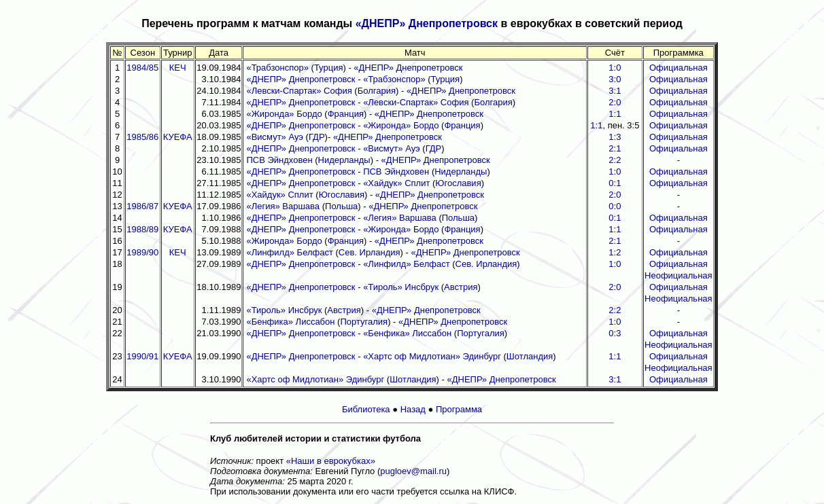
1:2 (615, 252)
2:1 (615, 148)
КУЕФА (178, 137)
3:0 (615, 79)
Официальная (679, 68)
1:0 (615, 68)
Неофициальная (679, 275)
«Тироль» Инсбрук (401, 287)
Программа (459, 409)
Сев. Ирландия (370, 252)
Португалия (364, 322)
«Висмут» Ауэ (275, 137)
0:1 (615, 183)
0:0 (615, 206)
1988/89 (142, 229)
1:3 (615, 137)
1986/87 (142, 206)
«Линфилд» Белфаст (289, 252)
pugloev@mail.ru (413, 471)
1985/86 (142, 137)
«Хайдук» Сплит (396, 183)
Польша (341, 206)
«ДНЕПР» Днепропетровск (427, 23)
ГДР (317, 137)
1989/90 (142, 252)
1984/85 (142, 68)
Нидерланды (344, 160)
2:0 (615, 102)
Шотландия (530, 356)
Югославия (458, 183)
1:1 (615, 114)
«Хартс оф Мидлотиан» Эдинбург (432, 356)
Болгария (377, 91)
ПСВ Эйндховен (279, 160)
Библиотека (366, 409)
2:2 (615, 160)
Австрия (461, 287)
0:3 (615, 333)
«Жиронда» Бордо (284, 114)
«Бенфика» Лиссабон (290, 322)
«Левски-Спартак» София (299, 91)
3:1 (615, 91)
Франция (346, 114)
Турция (329, 68)
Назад (413, 409)
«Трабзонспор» (277, 68)
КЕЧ (178, 68)
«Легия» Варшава (283, 206)
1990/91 (142, 356)
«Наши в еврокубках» (331, 461)
